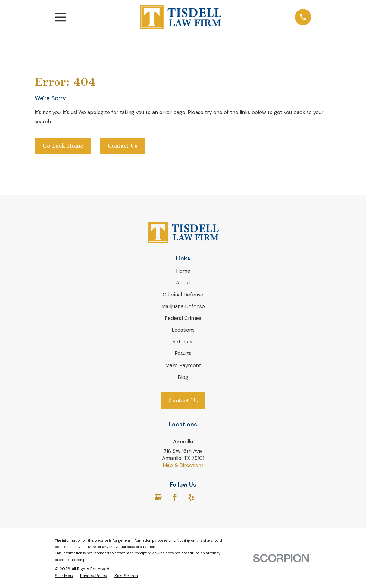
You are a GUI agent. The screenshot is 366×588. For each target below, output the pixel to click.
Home (183, 271)
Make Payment (183, 365)
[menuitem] (64, 576)
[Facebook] (175, 497)
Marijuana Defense (183, 306)
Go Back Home (63, 146)
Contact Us (123, 146)
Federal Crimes (183, 318)
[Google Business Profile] (158, 497)
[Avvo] (208, 497)
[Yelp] (191, 497)
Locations (183, 330)
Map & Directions (183, 465)
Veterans (183, 342)
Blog (183, 377)
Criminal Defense (183, 295)
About (183, 283)
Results (183, 353)
